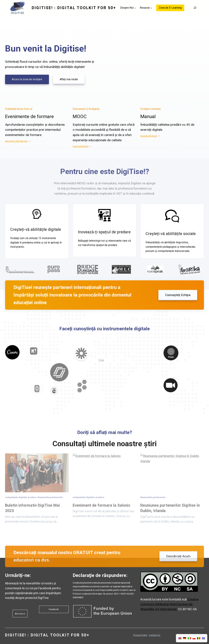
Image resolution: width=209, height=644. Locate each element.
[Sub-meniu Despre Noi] (135, 8)
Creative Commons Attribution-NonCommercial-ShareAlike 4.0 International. (170, 604)
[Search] (195, 8)
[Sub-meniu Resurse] (151, 8)
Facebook (54, 609)
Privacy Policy (140, 635)
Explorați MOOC (81, 146)
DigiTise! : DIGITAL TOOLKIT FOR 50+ (74, 8)
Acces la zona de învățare (27, 79)
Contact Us (155, 635)
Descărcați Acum (149, 136)
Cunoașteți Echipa (178, 304)
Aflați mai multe (69, 79)
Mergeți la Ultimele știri (16, 141)
